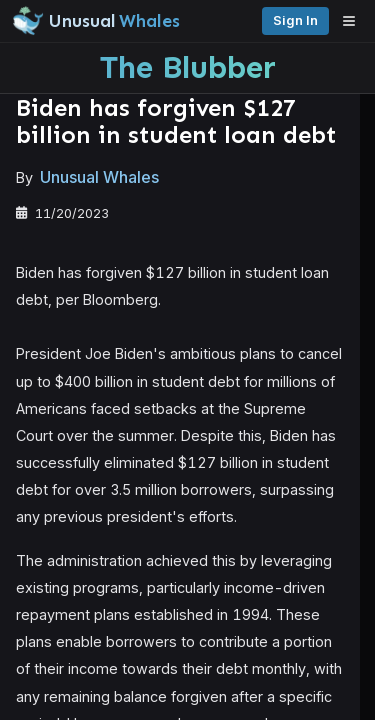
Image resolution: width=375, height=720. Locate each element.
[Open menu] (354, 21)
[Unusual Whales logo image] (96, 21)
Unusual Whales (99, 177)
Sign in (295, 20)
